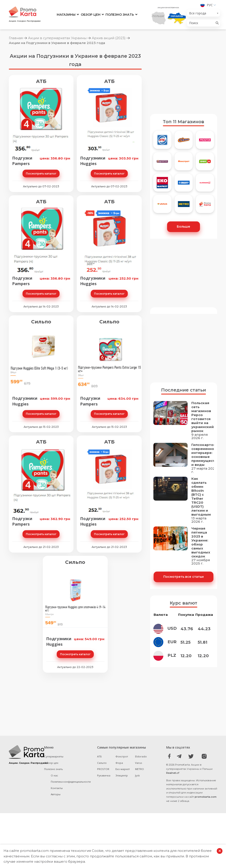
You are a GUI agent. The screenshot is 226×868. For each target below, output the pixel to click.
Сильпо (41, 322)
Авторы (56, 835)
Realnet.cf (173, 814)
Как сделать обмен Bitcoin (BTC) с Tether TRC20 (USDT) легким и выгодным (201, 524)
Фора (119, 804)
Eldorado (141, 798)
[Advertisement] (184, 80)
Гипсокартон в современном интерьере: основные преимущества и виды (205, 482)
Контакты (57, 829)
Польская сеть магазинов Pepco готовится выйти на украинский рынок (203, 444)
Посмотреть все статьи (184, 604)
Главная (16, 38)
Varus (139, 804)
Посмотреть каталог (41, 174)
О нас (54, 817)
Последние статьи (184, 417)
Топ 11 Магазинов (184, 122)
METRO (139, 810)
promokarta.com (206, 838)
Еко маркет (123, 810)
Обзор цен (91, 15)
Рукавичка (104, 817)
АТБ (41, 81)
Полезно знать (120, 15)
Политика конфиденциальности (71, 823)
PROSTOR (103, 810)
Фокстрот (122, 798)
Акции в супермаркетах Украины (57, 38)
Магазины (66, 15)
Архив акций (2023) (109, 38)
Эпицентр (122, 817)
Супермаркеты (54, 798)
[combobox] (203, 13)
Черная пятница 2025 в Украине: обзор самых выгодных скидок (201, 570)
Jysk (137, 817)
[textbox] (202, 13)
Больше (184, 227)
